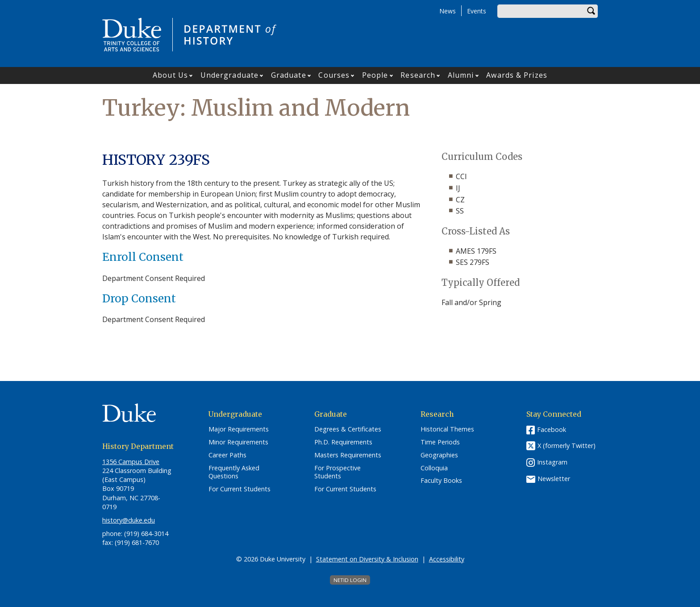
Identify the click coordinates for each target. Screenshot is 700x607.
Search (591, 11)
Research (418, 75)
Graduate (289, 75)
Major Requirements (239, 429)
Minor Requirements (238, 442)
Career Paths (227, 455)
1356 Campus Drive (131, 462)
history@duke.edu (129, 520)
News (448, 11)
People (375, 75)
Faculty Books (441, 481)
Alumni (461, 75)
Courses (334, 75)
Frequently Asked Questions (234, 472)
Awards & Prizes (517, 75)
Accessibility (447, 559)
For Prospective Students (337, 472)
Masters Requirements (348, 455)
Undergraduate (229, 75)
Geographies (439, 455)
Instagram (552, 462)
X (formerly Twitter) (567, 446)
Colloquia (434, 468)
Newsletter (554, 479)
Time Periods (440, 442)
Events (477, 11)
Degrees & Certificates (348, 429)
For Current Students (240, 489)
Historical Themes (447, 429)
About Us (170, 75)
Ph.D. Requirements (343, 442)
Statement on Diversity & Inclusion (367, 559)
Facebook (552, 429)
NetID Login (350, 580)
